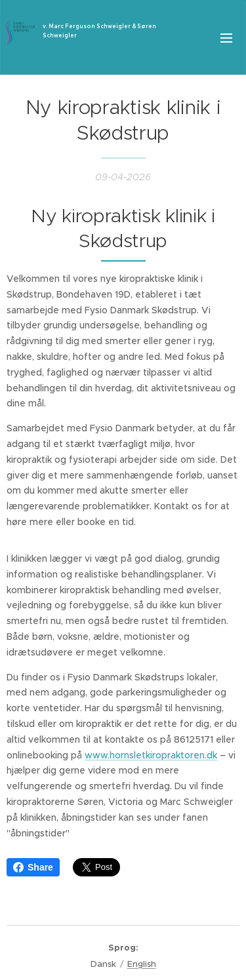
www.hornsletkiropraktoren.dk (151, 755)
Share (33, 867)
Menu (226, 38)
